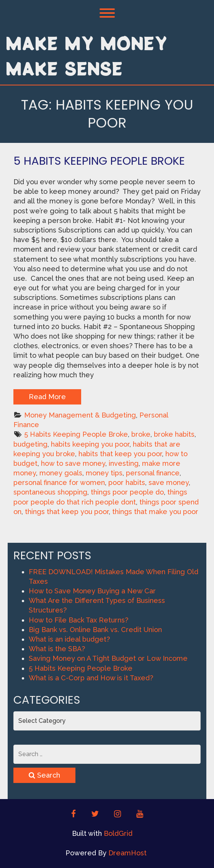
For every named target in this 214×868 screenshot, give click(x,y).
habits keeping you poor (90, 444)
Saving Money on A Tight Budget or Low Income (108, 658)
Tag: (107, 114)
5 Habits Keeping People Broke (99, 161)
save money (169, 482)
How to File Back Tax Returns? (78, 620)
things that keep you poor (67, 512)
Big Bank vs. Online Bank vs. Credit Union (95, 630)
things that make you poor (155, 512)
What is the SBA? (57, 649)
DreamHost (127, 853)
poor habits (127, 482)
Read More (47, 397)
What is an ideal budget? (69, 639)
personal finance (153, 473)
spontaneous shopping (50, 492)
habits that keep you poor (120, 454)
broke (141, 434)
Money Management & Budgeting (80, 415)
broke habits (174, 434)
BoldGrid (118, 833)
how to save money (73, 463)
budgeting (30, 444)
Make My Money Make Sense (86, 56)
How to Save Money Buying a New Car (92, 591)
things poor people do (127, 492)
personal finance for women (59, 482)
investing (124, 463)
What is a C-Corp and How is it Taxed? (91, 678)
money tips (104, 473)
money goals (61, 473)
